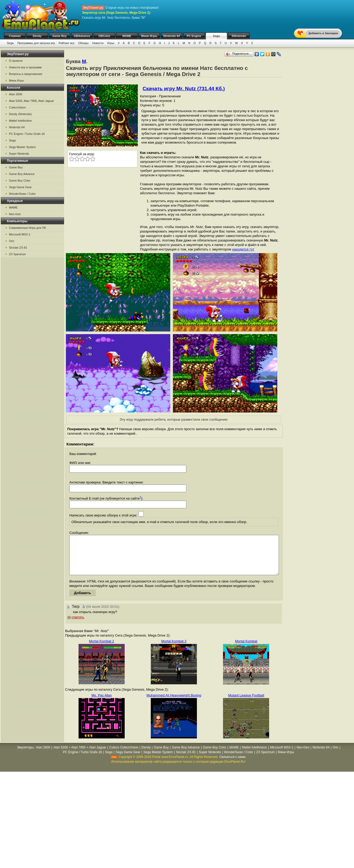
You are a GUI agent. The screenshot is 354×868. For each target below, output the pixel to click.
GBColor (104, 36)
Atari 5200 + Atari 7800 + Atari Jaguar (80, 755)
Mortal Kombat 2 (101, 649)
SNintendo (239, 36)
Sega (216, 36)
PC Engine (194, 36)
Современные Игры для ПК (27, 228)
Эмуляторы (25, 755)
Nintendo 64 (172, 36)
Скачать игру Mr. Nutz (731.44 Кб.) (184, 89)
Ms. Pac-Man (102, 703)
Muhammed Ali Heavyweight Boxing (174, 703)
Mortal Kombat (246, 649)
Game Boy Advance (22, 174)
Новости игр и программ (25, 67)
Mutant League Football (246, 703)
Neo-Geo (15, 214)
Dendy (37, 36)
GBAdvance (82, 36)
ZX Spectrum (17, 254)
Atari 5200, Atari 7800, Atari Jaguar (31, 101)
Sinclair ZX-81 (18, 248)
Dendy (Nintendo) (20, 114)
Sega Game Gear (20, 187)
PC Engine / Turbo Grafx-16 (27, 134)
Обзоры (83, 43)
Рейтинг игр (67, 43)
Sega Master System (22, 147)
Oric (12, 241)
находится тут (243, 249)
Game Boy (60, 36)
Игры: (111, 43)
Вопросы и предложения (26, 74)
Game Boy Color (20, 181)
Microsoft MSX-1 (20, 234)
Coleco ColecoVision (124, 755)
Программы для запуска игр (36, 43)
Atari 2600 (16, 94)
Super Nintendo (19, 154)
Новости (98, 43)
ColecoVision (17, 107)
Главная (15, 36)
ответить (78, 625)
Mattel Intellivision (20, 121)
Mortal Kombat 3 (174, 649)
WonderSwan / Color (22, 194)
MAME (127, 36)
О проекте (16, 61)
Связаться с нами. (233, 765)
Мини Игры (149, 36)
